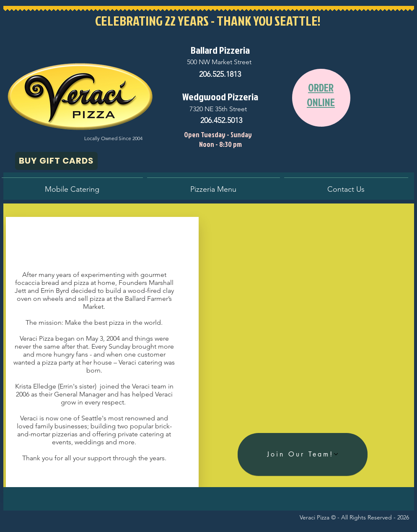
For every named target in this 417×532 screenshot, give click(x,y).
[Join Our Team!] (303, 454)
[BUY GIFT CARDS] (56, 161)
